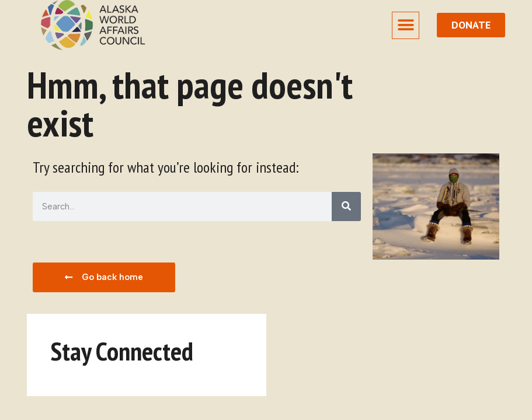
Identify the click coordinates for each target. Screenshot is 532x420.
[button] (406, 25)
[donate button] (471, 25)
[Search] (346, 206)
